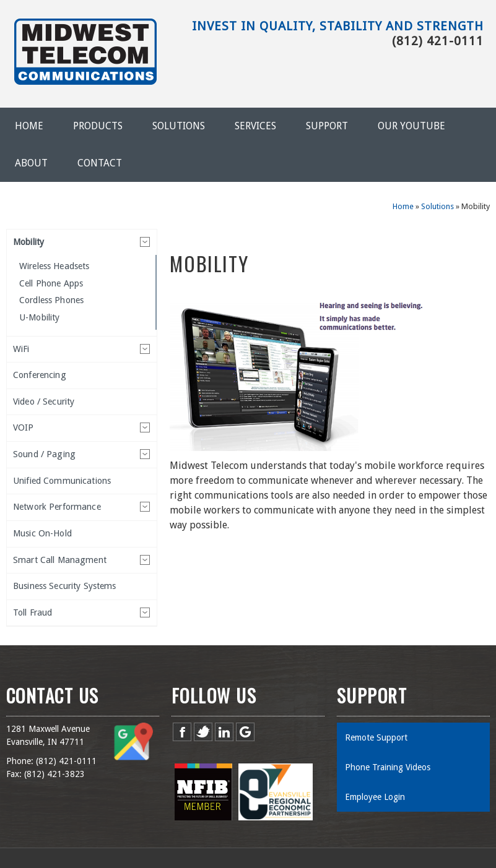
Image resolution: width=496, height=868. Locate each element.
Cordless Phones (51, 300)
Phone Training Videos (388, 767)
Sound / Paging (44, 454)
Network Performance (57, 507)
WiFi (21, 349)
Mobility (28, 242)
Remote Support (376, 737)
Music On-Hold (42, 533)
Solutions (179, 126)
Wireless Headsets (54, 266)
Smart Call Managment (60, 560)
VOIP (24, 428)
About (31, 163)
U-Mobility (39, 317)
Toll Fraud (33, 612)
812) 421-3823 (56, 774)
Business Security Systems (65, 586)
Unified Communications (62, 481)
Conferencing (40, 375)
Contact (100, 163)
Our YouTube (411, 126)
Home (29, 126)
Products (98, 126)
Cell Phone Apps (51, 283)
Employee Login (375, 797)
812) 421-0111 (67, 761)
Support (327, 126)
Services (255, 126)
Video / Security (44, 402)
